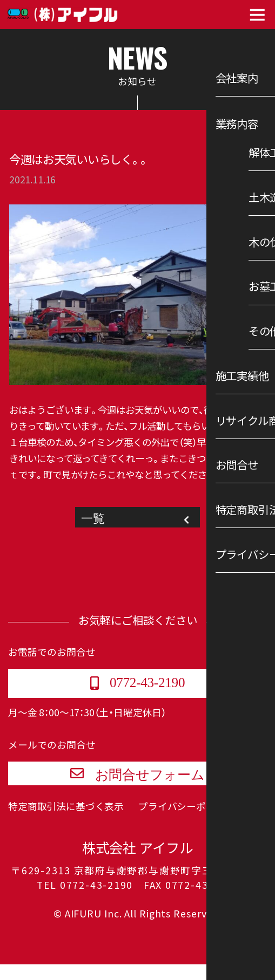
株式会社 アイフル (137, 864)
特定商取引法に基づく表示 (66, 823)
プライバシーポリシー (186, 823)
